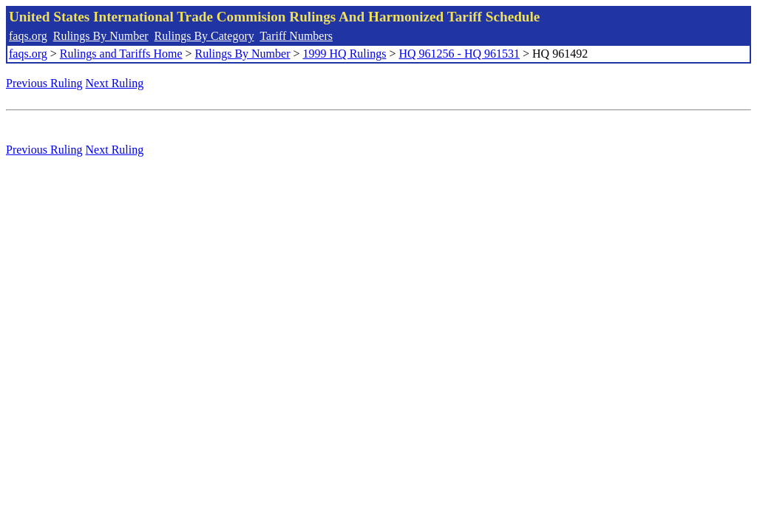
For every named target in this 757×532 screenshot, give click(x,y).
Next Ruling (115, 83)
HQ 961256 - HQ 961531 (459, 54)
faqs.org (28, 36)
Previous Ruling (44, 83)
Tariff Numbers (296, 36)
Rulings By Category (204, 36)
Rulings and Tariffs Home (121, 54)
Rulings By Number (101, 36)
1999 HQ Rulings (345, 54)
